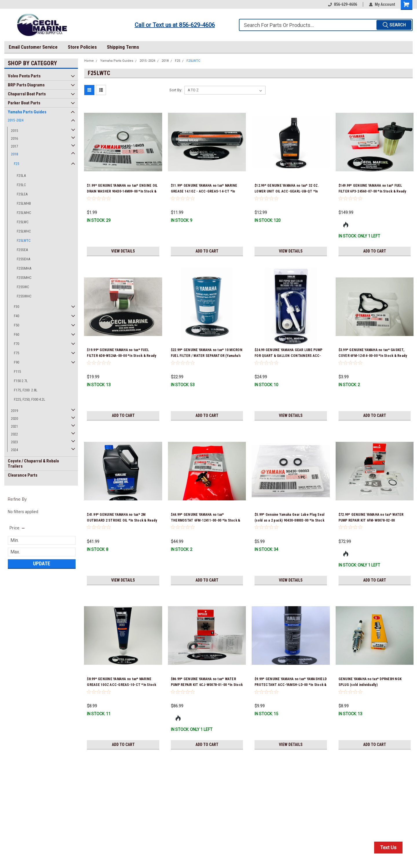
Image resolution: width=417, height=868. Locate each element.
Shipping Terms (123, 47)
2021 (14, 426)
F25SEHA (23, 259)
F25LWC (23, 222)
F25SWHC (24, 296)
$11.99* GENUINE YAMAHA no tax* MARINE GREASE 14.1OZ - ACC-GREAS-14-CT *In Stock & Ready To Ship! (204, 191)
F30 (17, 307)
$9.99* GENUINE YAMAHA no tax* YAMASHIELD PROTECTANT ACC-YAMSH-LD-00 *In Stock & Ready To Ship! (291, 685)
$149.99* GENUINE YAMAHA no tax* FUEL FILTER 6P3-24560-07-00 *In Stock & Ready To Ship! (372, 191)
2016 (14, 138)
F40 (17, 316)
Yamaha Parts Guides (27, 112)
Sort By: (176, 90)
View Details (123, 251)
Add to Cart (207, 251)
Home (89, 61)
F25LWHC (24, 231)
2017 (14, 146)
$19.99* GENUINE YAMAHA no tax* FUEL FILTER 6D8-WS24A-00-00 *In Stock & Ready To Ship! (121, 356)
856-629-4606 (343, 4)
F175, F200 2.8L (26, 390)
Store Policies (82, 47)
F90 (17, 362)
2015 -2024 (16, 120)
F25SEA (22, 250)
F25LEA (22, 194)
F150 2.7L (21, 381)
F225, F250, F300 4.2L (30, 399)
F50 (17, 325)
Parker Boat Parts (24, 103)
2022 (14, 434)
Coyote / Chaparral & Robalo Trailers (33, 464)
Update (42, 563)
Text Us (388, 847)
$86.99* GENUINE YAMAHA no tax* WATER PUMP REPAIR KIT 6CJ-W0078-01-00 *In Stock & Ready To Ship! (207, 685)
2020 (14, 418)
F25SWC (23, 287)
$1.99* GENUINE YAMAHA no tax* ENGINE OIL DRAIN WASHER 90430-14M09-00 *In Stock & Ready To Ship (122, 191)
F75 (17, 353)
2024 (14, 450)
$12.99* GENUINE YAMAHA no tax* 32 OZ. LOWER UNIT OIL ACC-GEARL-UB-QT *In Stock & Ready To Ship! (287, 191)
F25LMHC (24, 213)
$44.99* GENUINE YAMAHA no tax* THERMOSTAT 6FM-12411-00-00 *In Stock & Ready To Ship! (206, 520)
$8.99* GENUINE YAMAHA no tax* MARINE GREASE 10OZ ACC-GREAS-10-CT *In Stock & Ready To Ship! (121, 685)
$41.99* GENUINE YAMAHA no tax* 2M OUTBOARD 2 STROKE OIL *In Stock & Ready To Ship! (122, 520)
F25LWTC (24, 240)
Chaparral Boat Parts (27, 94)
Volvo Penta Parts (24, 76)
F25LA (21, 176)
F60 (17, 334)
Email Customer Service (33, 47)
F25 (17, 164)
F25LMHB (24, 203)
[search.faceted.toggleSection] (18, 528)
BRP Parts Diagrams (26, 85)
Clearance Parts (23, 475)
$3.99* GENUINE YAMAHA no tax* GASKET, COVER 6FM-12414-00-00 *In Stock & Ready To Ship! (373, 356)
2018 (14, 154)
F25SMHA (24, 268)
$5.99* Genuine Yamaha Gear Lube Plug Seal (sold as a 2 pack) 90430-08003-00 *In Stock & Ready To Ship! (289, 520)
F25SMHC (24, 278)
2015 (14, 131)
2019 (14, 411)
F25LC (21, 185)
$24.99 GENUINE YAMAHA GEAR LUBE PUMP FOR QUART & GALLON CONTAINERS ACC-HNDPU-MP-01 (288, 356)
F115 (17, 372)
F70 (17, 344)
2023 (14, 442)
